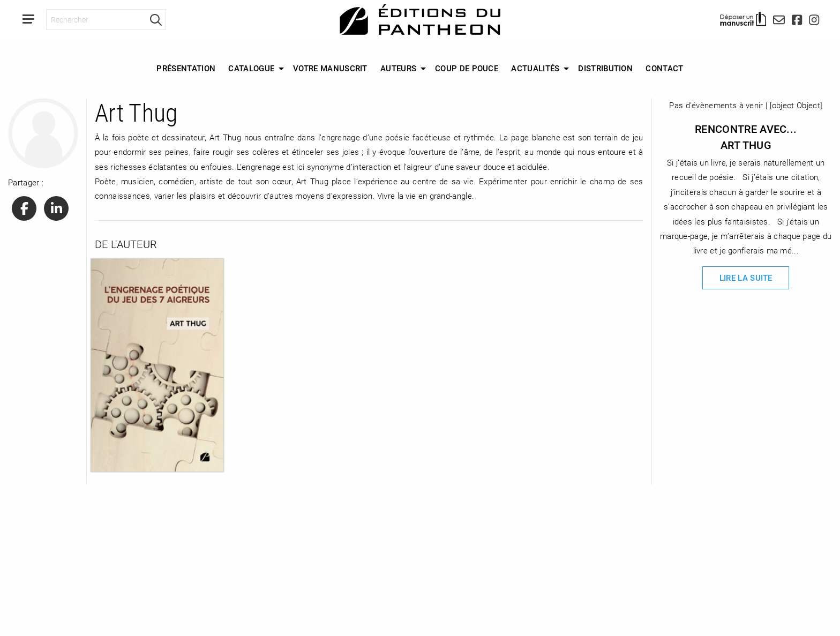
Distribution (605, 68)
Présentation (186, 68)
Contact (664, 68)
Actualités (535, 68)
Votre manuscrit (330, 68)
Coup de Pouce (467, 68)
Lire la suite (746, 278)
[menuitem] (186, 69)
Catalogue (251, 68)
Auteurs (398, 68)
